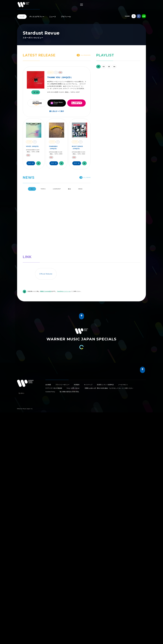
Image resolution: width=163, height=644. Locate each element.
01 (98, 67)
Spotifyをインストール (64, 249)
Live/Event (57, 189)
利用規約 (77, 342)
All (32, 189)
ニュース (53, 17)
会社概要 (48, 342)
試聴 (36, 92)
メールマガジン (123, 342)
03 (109, 67)
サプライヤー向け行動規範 (54, 346)
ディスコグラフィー (37, 17)
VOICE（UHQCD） (33, 146)
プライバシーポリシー (62, 342)
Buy (31, 163)
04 (114, 67)
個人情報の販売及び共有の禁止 (69, 349)
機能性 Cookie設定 (46, 249)
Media (80, 189)
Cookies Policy (50, 349)
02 (104, 67)
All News (85, 177)
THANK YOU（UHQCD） (60, 77)
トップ (22, 17)
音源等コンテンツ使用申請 (105, 342)
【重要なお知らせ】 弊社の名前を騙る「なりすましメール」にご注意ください (109, 346)
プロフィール (66, 17)
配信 (69, 189)
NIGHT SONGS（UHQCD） (77, 147)
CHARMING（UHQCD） (53, 147)
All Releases (84, 55)
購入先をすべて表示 (57, 111)
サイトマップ (88, 342)
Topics (43, 189)
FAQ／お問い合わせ (73, 346)
